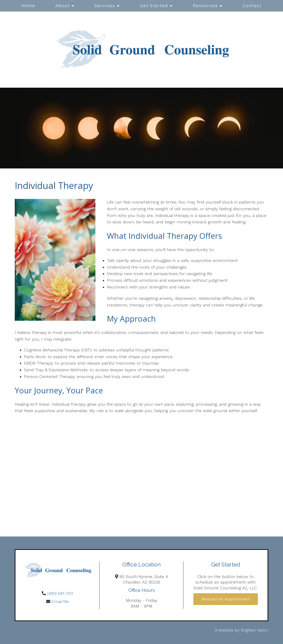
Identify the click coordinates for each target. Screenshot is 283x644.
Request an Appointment (226, 599)
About (62, 6)
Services (105, 6)
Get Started (154, 6)
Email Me (60, 601)
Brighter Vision (255, 630)
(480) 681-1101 (60, 593)
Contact (252, 6)
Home (28, 6)
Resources (205, 6)
